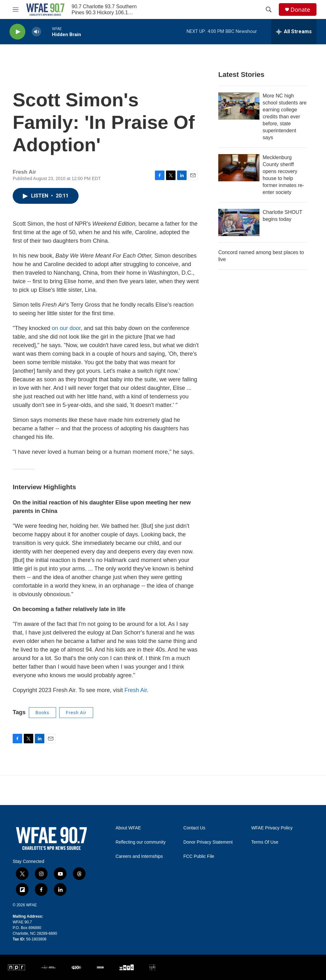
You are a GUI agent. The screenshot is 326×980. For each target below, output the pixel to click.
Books (42, 713)
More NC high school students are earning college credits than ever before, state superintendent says (285, 117)
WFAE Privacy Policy (272, 828)
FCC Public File (199, 856)
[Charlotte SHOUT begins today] (239, 222)
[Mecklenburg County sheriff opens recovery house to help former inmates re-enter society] (239, 168)
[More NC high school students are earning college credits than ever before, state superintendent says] (239, 106)
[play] (17, 32)
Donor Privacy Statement (208, 842)
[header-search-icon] (269, 9)
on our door (66, 328)
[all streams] (294, 32)
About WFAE (128, 828)
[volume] (36, 32)
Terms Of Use (265, 842)
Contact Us (194, 828)
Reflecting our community (141, 842)
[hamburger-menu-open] (16, 9)
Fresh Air (136, 690)
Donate (300, 10)
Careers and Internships (139, 856)
